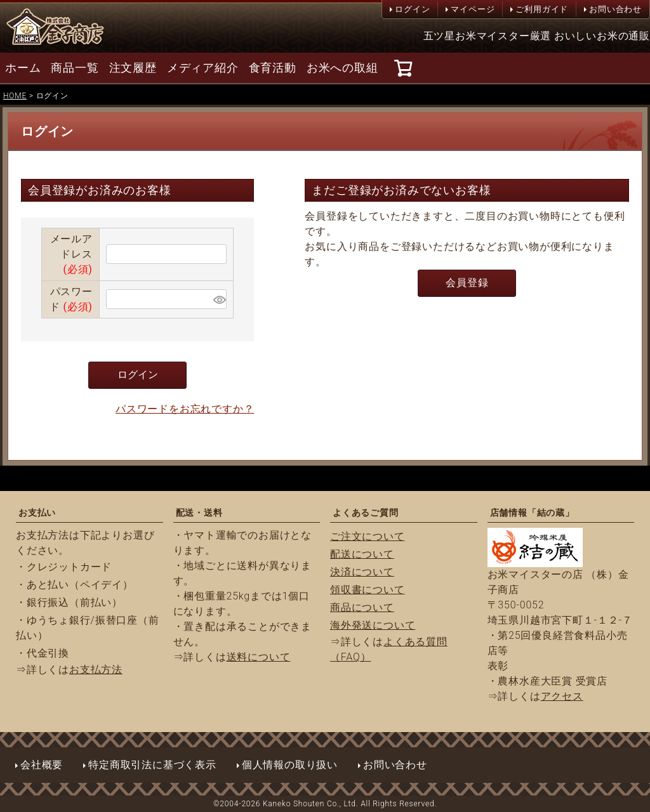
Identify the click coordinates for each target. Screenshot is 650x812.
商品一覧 (75, 68)
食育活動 (273, 68)
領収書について (368, 590)
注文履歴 (133, 68)
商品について (362, 607)
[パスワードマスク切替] (218, 299)
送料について (259, 657)
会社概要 (42, 765)
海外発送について (373, 625)
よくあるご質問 (366, 513)
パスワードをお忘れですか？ (185, 409)
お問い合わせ (615, 9)
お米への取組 (342, 68)
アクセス (562, 696)
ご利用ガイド (542, 9)
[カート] (405, 68)
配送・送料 (199, 513)
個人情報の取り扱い (290, 765)
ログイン (412, 9)
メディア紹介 (203, 68)
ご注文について (368, 536)
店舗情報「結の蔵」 (532, 513)
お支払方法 (96, 670)
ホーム (23, 68)
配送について (362, 554)
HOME (15, 96)
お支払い (37, 513)
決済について (362, 572)
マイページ (473, 9)
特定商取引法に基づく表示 (152, 765)
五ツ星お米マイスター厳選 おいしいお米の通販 (537, 36)
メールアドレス (71, 254)
